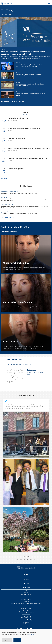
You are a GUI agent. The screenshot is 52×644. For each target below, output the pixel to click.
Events (26, 592)
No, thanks (7, 640)
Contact (26, 579)
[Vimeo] (31, 560)
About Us (26, 583)
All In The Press (16, 101)
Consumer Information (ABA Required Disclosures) (26, 603)
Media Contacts (26, 594)
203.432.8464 (11, 365)
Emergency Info (26, 608)
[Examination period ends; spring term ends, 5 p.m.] (26, 131)
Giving (26, 575)
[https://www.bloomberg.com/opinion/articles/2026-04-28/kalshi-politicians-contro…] (26, 199)
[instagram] (21, 560)
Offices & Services (26, 599)
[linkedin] (24, 560)
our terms (31, 634)
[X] (18, 560)
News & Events (8, 14)
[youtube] (34, 560)
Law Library (26, 601)
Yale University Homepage (26, 612)
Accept (17, 640)
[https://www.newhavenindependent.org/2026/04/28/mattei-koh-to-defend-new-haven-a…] (26, 193)
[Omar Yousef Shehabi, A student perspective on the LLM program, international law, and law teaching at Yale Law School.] (26, 254)
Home (2, 14)
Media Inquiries (31, 370)
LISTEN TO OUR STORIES (9, 232)
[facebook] (28, 560)
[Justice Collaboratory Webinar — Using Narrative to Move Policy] (26, 151)
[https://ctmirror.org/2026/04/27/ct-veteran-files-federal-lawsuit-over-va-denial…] (26, 213)
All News (4, 101)
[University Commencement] (26, 141)
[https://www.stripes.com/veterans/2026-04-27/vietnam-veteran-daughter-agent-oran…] (26, 206)
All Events (4, 179)
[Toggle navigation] (49, 3)
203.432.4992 (26, 623)
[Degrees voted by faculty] (26, 171)
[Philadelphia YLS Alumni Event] (26, 121)
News (26, 590)
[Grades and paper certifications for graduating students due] (26, 161)
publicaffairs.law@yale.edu (24, 365)
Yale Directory (26, 610)
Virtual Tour (26, 587)
